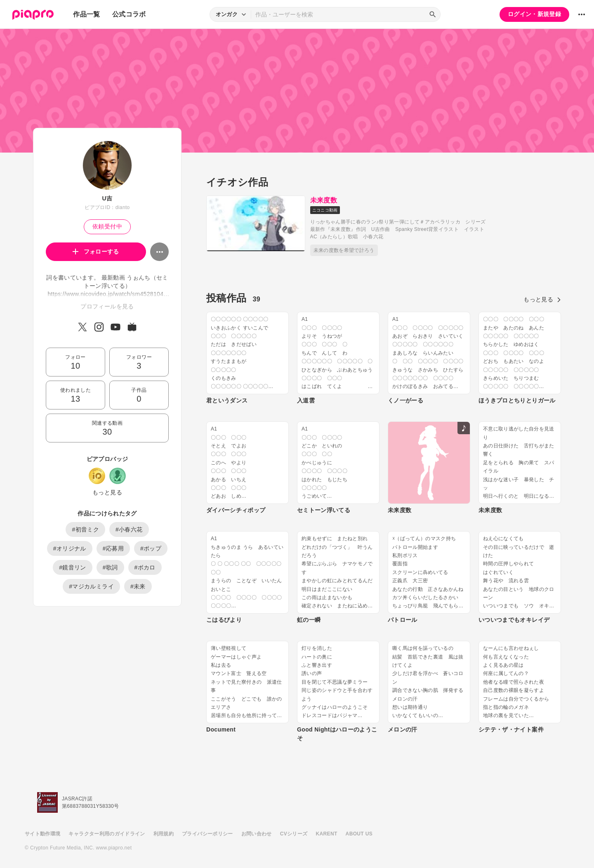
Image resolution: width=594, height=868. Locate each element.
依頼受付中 (107, 226)
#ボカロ (145, 567)
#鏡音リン (73, 567)
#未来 (138, 586)
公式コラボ (129, 14)
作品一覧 (86, 14)
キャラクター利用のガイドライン (107, 834)
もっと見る (107, 492)
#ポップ (151, 548)
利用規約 (164, 834)
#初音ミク (85, 529)
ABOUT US (359, 834)
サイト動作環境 (42, 834)
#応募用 (113, 548)
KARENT (327, 834)
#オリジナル (70, 548)
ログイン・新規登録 (534, 14)
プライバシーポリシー (207, 834)
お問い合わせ (257, 834)
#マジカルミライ (91, 586)
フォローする (96, 252)
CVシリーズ (294, 834)
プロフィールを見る (107, 306)
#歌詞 (110, 567)
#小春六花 (129, 529)
